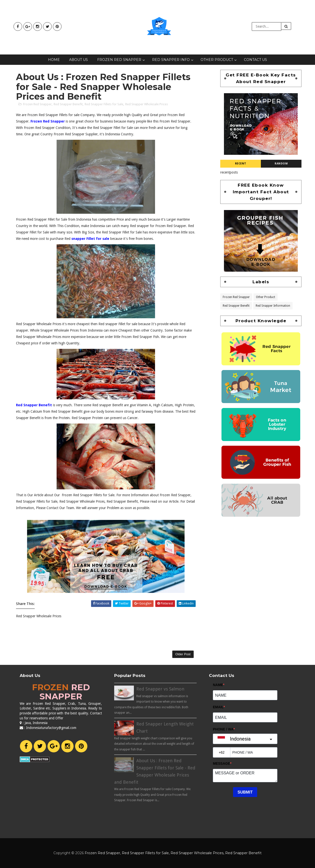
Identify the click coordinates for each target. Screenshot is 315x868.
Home (54, 60)
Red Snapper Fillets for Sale (104, 104)
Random (281, 164)
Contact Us (255, 60)
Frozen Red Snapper (119, 60)
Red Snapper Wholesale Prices (147, 104)
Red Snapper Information (273, 305)
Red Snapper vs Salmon (160, 689)
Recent (241, 164)
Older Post (183, 654)
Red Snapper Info (171, 60)
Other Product (217, 60)
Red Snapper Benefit (68, 104)
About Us (79, 60)
